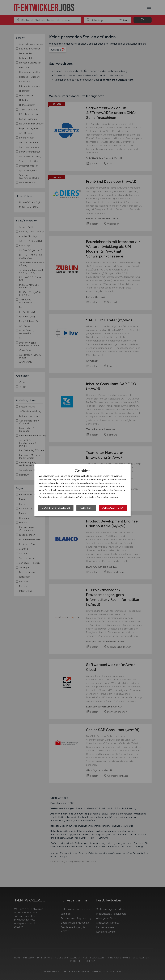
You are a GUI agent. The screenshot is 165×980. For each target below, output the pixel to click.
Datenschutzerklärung (108, 497)
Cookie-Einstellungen (56, 508)
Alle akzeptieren (113, 508)
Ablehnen (86, 508)
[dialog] (82, 490)
